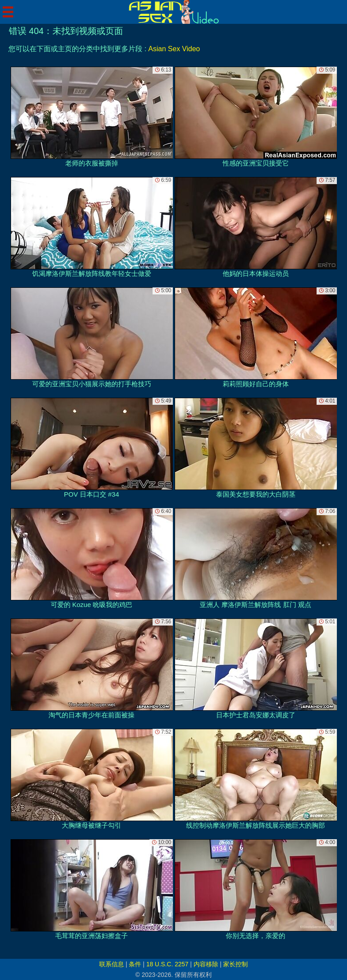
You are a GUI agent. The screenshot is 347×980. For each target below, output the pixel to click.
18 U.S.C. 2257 (168, 964)
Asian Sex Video (174, 49)
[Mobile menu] (8, 12)
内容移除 (206, 964)
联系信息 (112, 964)
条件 (135, 964)
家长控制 (235, 964)
